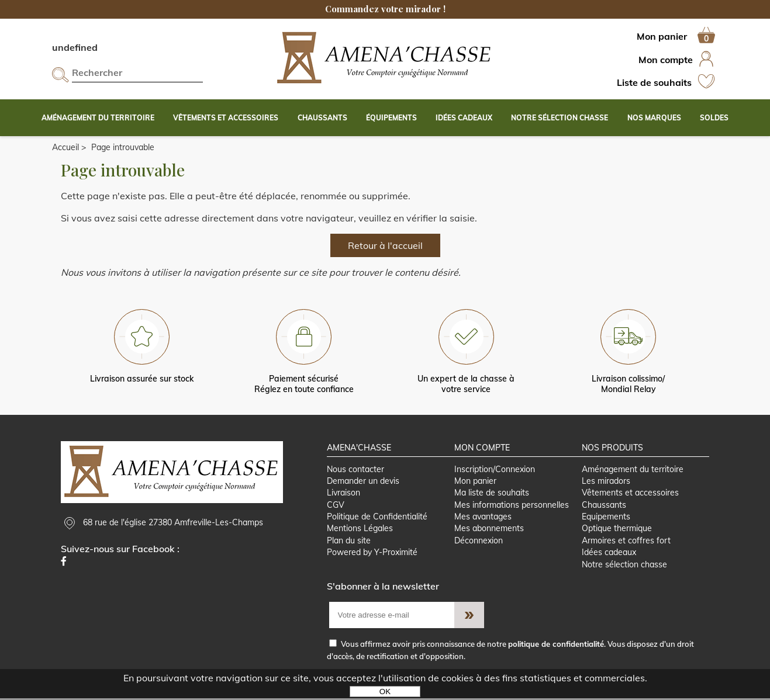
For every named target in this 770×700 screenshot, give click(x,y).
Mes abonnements (489, 530)
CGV (336, 505)
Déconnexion (479, 542)
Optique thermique (617, 530)
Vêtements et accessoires (630, 494)
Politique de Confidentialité (377, 518)
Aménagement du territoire (633, 470)
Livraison (343, 494)
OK (385, 692)
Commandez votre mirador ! (385, 9)
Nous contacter (355, 470)
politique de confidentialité (556, 646)
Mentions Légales (360, 530)
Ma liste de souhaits (492, 494)
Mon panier (475, 481)
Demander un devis (363, 481)
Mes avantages (483, 518)
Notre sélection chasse (624, 566)
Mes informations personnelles (512, 505)
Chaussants (604, 505)
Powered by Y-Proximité (372, 554)
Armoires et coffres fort (626, 542)
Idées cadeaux (609, 554)
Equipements (606, 518)
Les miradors (606, 481)
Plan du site (349, 542)
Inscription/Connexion (495, 470)
